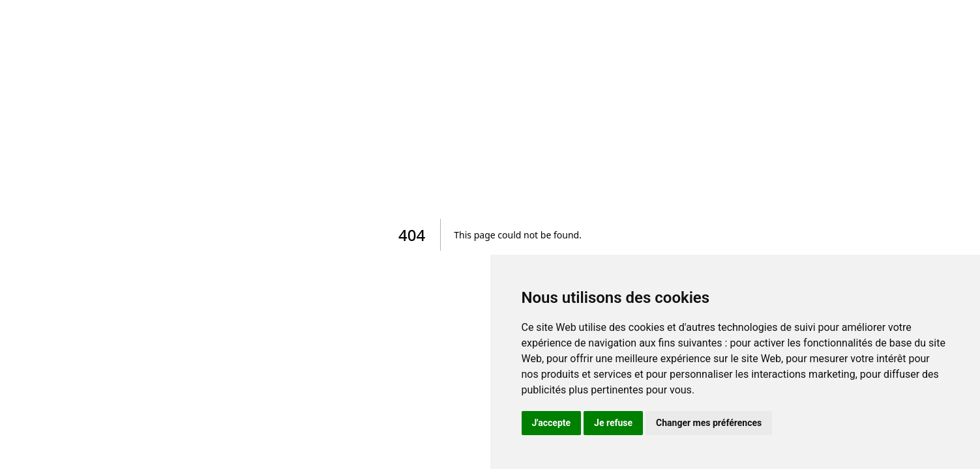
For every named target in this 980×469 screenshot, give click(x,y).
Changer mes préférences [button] (709, 423)
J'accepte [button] (552, 423)
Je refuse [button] (613, 423)
